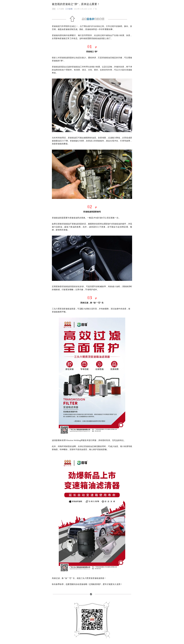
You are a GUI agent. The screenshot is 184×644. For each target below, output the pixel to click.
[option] (95, 9)
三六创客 (69, 9)
